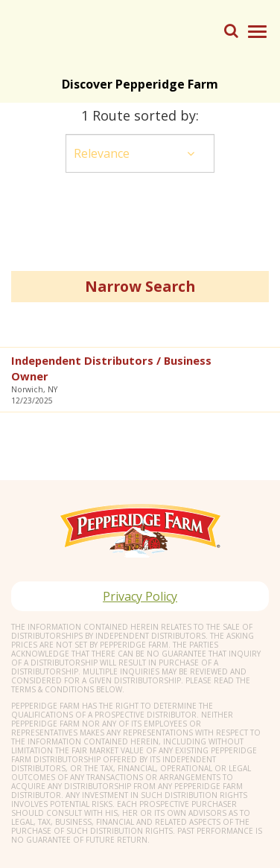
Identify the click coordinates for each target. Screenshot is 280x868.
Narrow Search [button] (140, 286)
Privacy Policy (140, 596)
